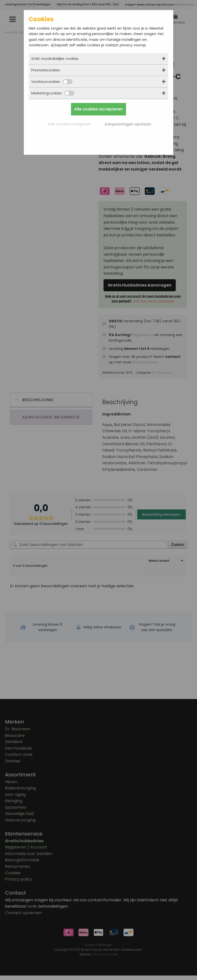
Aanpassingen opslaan (128, 124)
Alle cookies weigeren (69, 124)
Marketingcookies (53, 93)
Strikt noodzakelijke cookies (55, 59)
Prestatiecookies (46, 70)
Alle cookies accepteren (98, 109)
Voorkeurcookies (52, 82)
